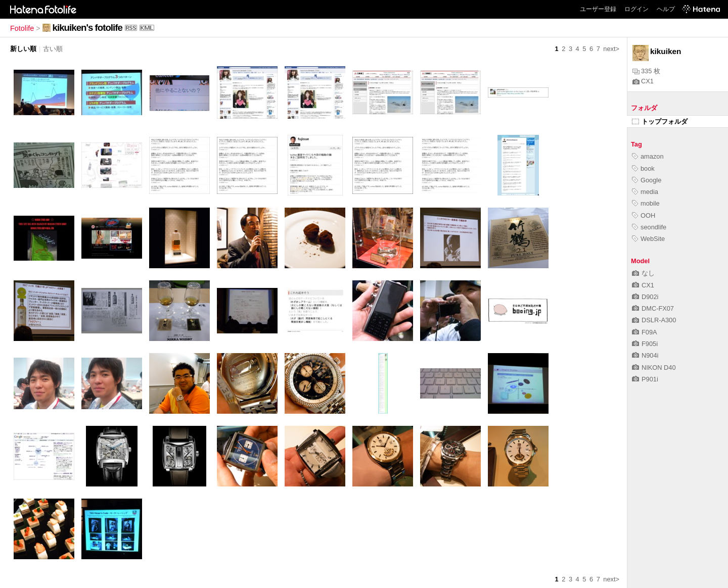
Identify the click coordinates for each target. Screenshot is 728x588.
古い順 (53, 49)
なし (643, 273)
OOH (644, 215)
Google (647, 180)
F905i (645, 344)
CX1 (643, 81)
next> (611, 49)
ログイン (636, 9)
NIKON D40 (654, 367)
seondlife (649, 227)
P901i (645, 379)
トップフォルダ (660, 121)
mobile (646, 203)
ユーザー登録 (598, 9)
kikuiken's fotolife (87, 28)
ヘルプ (666, 9)
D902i (645, 297)
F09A (645, 332)
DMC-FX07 (653, 308)
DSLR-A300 (654, 320)
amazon (648, 156)
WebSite (648, 239)
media (645, 192)
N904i (645, 355)
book (643, 168)
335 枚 (646, 71)
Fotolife (22, 28)
